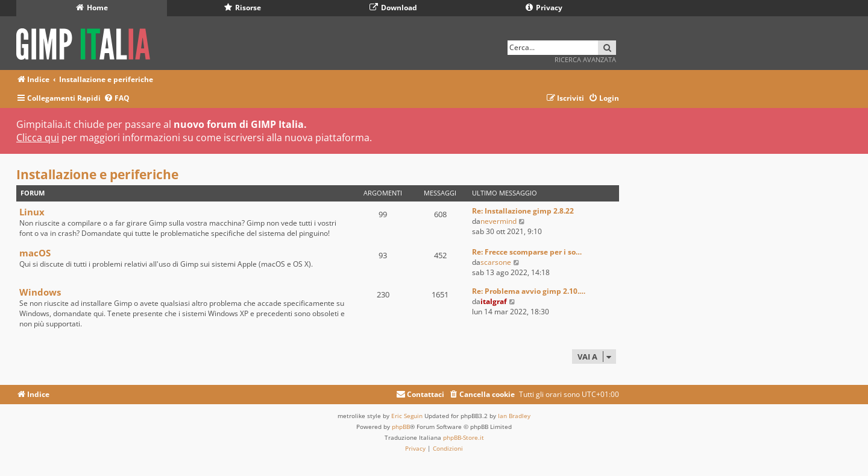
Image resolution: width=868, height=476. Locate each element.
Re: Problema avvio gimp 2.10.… (529, 291)
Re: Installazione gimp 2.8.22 (523, 211)
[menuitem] (117, 99)
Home (92, 8)
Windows (40, 292)
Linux (32, 212)
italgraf (494, 301)
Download (393, 8)
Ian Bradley (514, 416)
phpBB (401, 427)
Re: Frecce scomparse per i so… (527, 252)
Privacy (544, 8)
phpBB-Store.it (464, 437)
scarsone (496, 262)
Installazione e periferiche (97, 174)
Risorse (243, 8)
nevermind (498, 221)
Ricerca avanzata (585, 59)
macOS (35, 253)
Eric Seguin (407, 416)
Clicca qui (38, 138)
